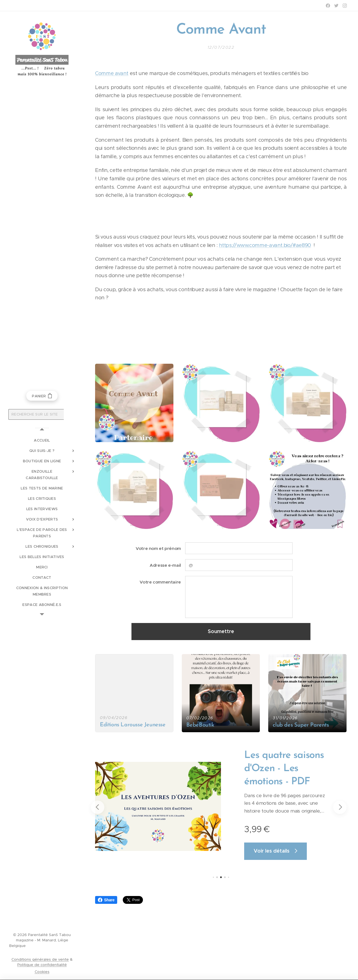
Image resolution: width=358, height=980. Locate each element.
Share (106, 900)
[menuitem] (42, 440)
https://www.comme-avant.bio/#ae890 (265, 245)
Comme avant (112, 73)
